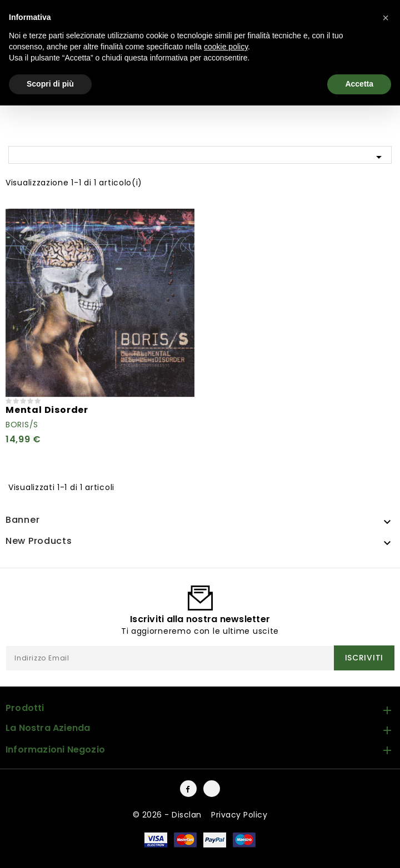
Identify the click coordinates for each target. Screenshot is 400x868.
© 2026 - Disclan (169, 815)
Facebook (188, 789)
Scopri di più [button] (50, 84)
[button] (386, 18)
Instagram (212, 789)
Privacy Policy (239, 815)
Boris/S (22, 425)
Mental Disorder (47, 410)
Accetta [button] (359, 84)
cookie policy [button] (226, 47)
